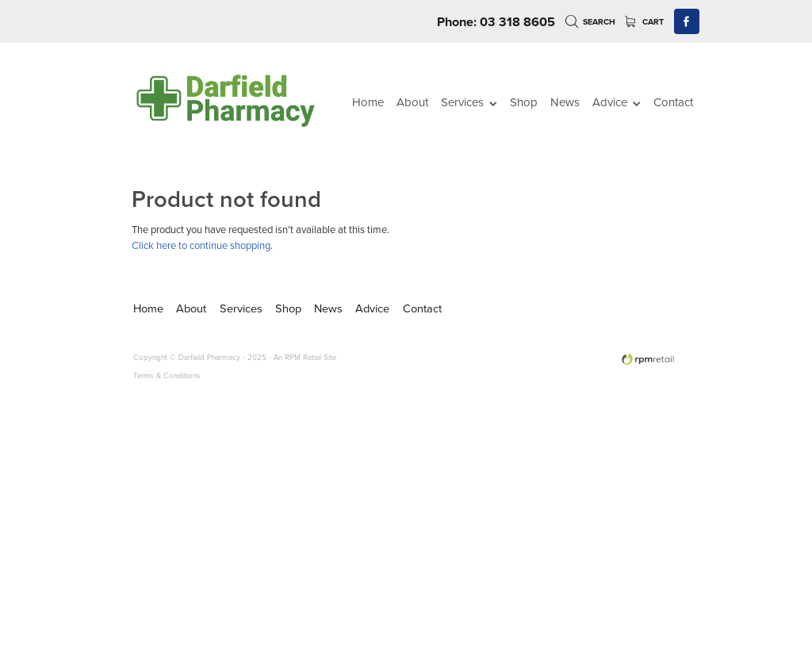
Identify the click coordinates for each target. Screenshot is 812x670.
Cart (645, 22)
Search (591, 22)
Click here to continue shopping (201, 245)
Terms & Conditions (167, 375)
